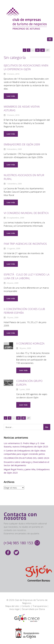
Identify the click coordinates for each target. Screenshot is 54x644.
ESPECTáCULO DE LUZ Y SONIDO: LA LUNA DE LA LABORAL (27, 276)
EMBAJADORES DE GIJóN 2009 (22, 144)
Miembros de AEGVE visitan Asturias (22, 108)
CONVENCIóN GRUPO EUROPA (29, 383)
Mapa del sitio (12, 606)
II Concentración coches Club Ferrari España (24, 311)
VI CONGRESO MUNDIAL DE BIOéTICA (26, 213)
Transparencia (40, 606)
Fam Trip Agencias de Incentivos (25, 244)
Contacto (26, 606)
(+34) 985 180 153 (18, 543)
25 (37, 50)
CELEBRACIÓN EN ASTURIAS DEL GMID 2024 (26, 458)
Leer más (11, 96)
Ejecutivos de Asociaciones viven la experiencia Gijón (26, 67)
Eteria (42, 609)
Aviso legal (14, 609)
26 (42, 50)
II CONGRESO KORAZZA (30, 343)
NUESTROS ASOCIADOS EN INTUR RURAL (24, 177)
